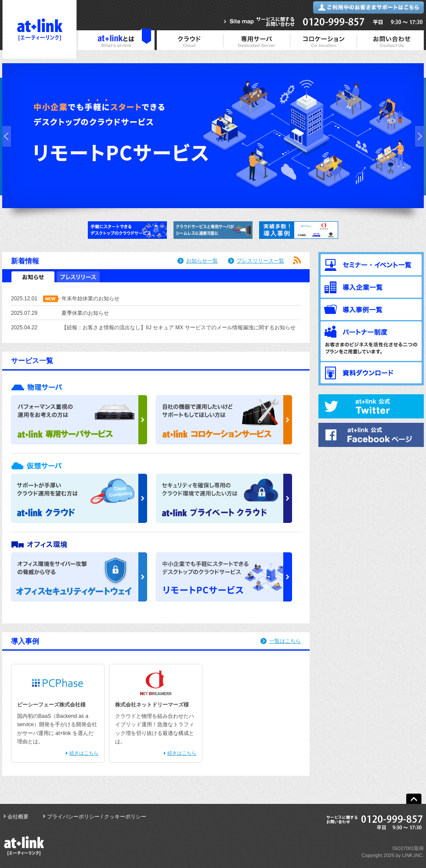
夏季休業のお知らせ (85, 313)
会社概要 (18, 817)
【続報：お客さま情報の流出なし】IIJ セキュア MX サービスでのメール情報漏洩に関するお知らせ (179, 328)
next (419, 136)
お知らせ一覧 (202, 261)
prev (7, 136)
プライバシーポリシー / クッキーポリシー (97, 817)
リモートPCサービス (213, 136)
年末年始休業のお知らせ (90, 299)
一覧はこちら (285, 641)
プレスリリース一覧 (260, 261)
